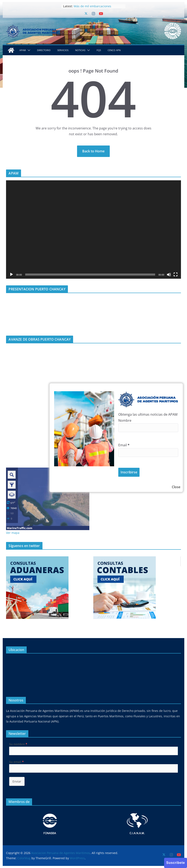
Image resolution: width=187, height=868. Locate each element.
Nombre (125, 420)
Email (124, 445)
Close (176, 487)
